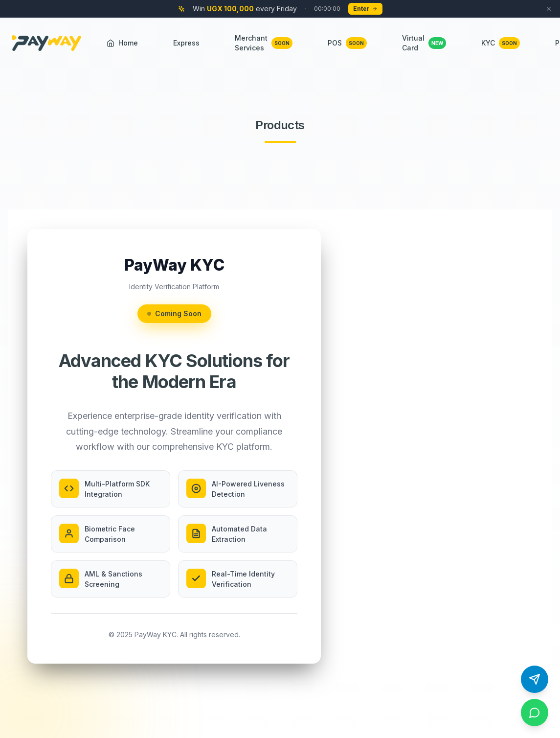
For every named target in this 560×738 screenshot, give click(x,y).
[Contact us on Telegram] (535, 679)
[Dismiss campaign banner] (549, 9)
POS (347, 43)
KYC (501, 43)
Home (122, 43)
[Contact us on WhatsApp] (535, 713)
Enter (365, 9)
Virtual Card (424, 43)
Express (186, 43)
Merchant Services (264, 43)
